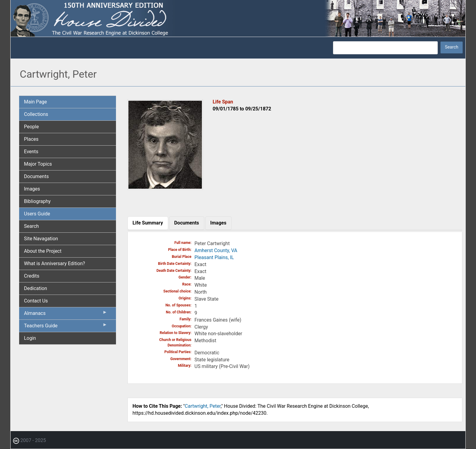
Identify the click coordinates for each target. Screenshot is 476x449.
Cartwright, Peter (203, 406)
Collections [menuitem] (36, 114)
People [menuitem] (31, 127)
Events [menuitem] (31, 152)
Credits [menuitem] (32, 276)
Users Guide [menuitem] (37, 214)
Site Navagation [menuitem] (41, 239)
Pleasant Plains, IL (214, 257)
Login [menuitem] (30, 338)
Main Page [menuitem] (36, 102)
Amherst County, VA (216, 250)
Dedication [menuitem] (36, 288)
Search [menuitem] (31, 226)
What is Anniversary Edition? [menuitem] (54, 263)
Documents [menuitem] (36, 176)
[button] (165, 188)
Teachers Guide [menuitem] (66, 327)
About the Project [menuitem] (43, 251)
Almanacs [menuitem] (66, 315)
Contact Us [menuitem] (36, 301)
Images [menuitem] (32, 189)
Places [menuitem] (31, 139)
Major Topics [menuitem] (38, 164)
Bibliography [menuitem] (37, 201)
